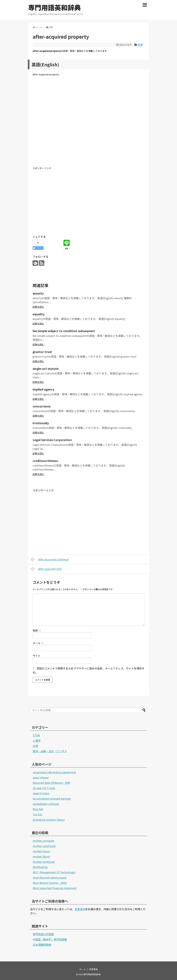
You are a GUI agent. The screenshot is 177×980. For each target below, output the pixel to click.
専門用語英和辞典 (54, 7)
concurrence (42, 406)
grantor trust (42, 352)
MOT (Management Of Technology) (54, 872)
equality (39, 314)
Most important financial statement (55, 888)
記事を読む (38, 307)
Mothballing (40, 867)
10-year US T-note (44, 788)
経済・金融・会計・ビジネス (50, 751)
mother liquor (41, 851)
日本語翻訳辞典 (42, 945)
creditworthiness (45, 461)
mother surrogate (44, 841)
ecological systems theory (49, 820)
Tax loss (38, 814)
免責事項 (80, 909)
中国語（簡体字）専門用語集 (50, 939)
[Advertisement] (88, 124)
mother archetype (44, 862)
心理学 (37, 741)
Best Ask (38, 809)
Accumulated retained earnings (52, 798)
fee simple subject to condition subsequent (64, 331)
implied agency (43, 389)
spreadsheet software (46, 804)
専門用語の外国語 (43, 934)
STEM (36, 735)
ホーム (82, 969)
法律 (140, 45)
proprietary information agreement (54, 772)
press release (41, 777)
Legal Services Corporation (52, 440)
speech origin (41, 793)
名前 (37, 630)
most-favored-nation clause (50, 877)
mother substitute (44, 846)
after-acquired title (46, 569)
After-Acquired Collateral (49, 559)
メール (38, 643)
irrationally (41, 423)
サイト (37, 656)
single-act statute (46, 368)
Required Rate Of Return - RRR (51, 783)
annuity (38, 293)
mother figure (41, 856)
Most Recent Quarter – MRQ (50, 883)
